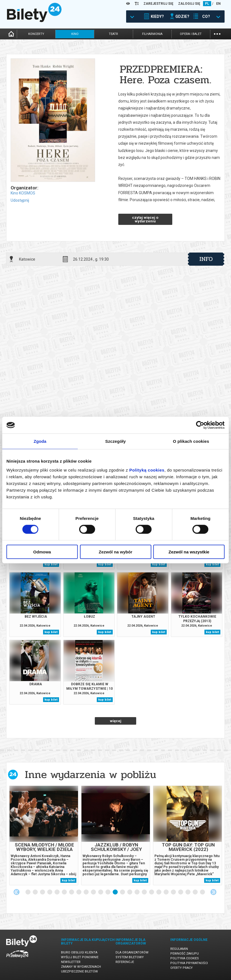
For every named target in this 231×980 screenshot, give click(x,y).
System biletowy (130, 957)
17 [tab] (145, 892)
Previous (16, 892)
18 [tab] (152, 892)
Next (213, 892)
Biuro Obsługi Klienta (79, 952)
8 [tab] (79, 892)
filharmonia (152, 34)
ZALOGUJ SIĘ (189, 4)
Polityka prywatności (189, 963)
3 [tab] (43, 892)
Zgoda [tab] (40, 441)
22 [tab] (181, 892)
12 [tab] (108, 892)
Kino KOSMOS (23, 193)
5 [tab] (57, 892)
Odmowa (42, 552)
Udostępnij (20, 200)
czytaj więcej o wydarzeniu (145, 219)
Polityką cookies (147, 470)
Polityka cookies (185, 958)
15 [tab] (130, 892)
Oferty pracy (181, 968)
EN (218, 4)
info (206, 259)
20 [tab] (166, 892)
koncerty (36, 34)
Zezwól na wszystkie (189, 552)
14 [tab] (123, 892)
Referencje (125, 962)
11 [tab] (101, 892)
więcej (116, 721)
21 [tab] (174, 892)
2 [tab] (36, 892)
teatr (113, 34)
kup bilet (51, 564)
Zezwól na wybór (115, 552)
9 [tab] (86, 892)
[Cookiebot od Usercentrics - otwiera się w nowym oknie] (200, 425)
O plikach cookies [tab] (191, 441)
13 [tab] (115, 892)
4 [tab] (50, 892)
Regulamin (179, 949)
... (217, 33)
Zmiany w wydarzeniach (81, 967)
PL (207, 4)
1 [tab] (28, 892)
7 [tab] (72, 892)
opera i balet (191, 34)
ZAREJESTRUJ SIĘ (158, 4)
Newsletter (71, 962)
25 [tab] (203, 892)
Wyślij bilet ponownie (80, 957)
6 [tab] (65, 892)
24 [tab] (195, 892)
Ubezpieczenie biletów (79, 971)
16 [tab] (137, 892)
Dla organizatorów (132, 952)
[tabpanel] (44, 835)
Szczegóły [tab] (115, 441)
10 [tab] (94, 892)
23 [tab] (188, 892)
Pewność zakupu (185, 954)
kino (75, 34)
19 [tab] (159, 892)
